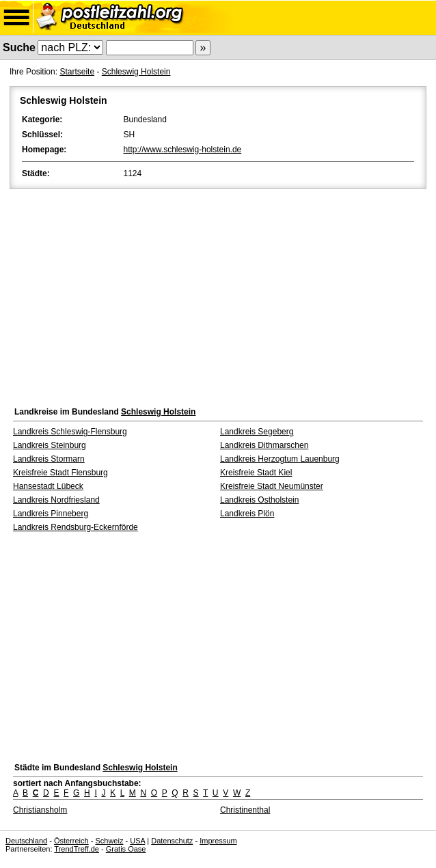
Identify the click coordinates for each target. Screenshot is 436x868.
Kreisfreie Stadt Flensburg (60, 473)
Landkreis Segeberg (257, 432)
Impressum (218, 841)
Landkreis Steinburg (50, 445)
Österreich (71, 841)
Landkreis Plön (247, 514)
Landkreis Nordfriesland (56, 500)
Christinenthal (245, 810)
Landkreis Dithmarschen (264, 445)
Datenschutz (172, 841)
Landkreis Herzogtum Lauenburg (280, 459)
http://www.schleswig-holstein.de (183, 150)
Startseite (77, 72)
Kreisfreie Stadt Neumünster (272, 486)
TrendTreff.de (77, 849)
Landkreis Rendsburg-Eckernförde (76, 527)
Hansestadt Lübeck (48, 486)
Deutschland (26, 841)
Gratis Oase (126, 849)
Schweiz (109, 841)
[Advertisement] (218, 294)
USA (137, 841)
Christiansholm (40, 810)
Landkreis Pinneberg (51, 514)
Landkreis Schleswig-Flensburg (70, 432)
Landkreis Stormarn (49, 459)
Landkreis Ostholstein (259, 500)
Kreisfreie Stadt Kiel (256, 473)
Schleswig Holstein (136, 72)
